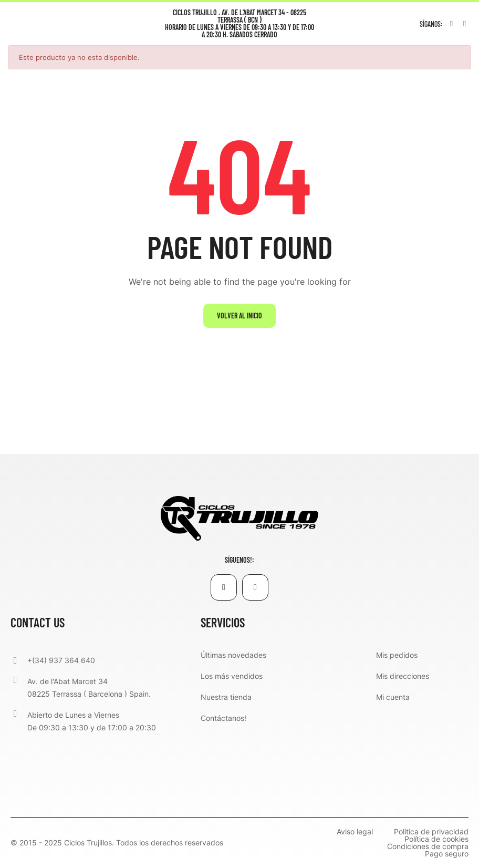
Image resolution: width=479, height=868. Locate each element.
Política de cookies (436, 839)
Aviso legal (355, 832)
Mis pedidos (397, 655)
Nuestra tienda (226, 697)
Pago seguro (447, 854)
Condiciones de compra (428, 846)
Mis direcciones (403, 676)
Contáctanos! (223, 718)
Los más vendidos (232, 676)
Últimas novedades (233, 655)
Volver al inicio (240, 316)
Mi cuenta (393, 697)
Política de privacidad (431, 832)
